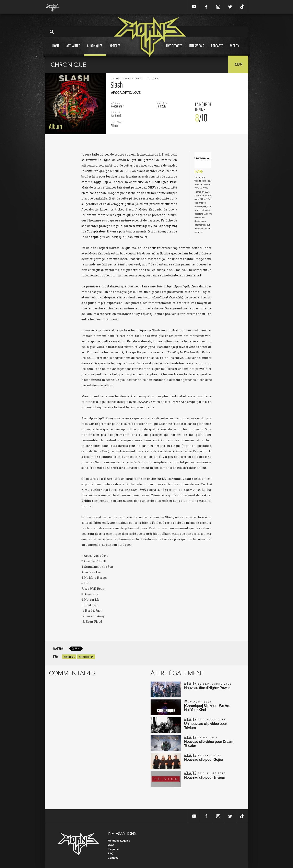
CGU (111, 845)
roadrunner (69, 657)
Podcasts (217, 50)
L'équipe (113, 849)
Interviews (197, 50)
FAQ (111, 853)
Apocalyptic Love (86, 657)
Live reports (174, 50)
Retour (238, 64)
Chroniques (95, 50)
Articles (115, 50)
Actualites (73, 50)
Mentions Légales (119, 841)
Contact (113, 858)
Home (56, 50)
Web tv (235, 50)
